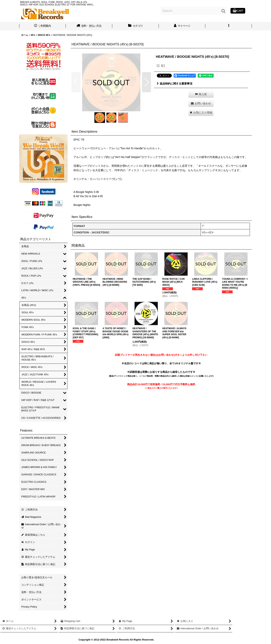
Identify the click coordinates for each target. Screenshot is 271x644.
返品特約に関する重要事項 (175, 84)
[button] (229, 26)
